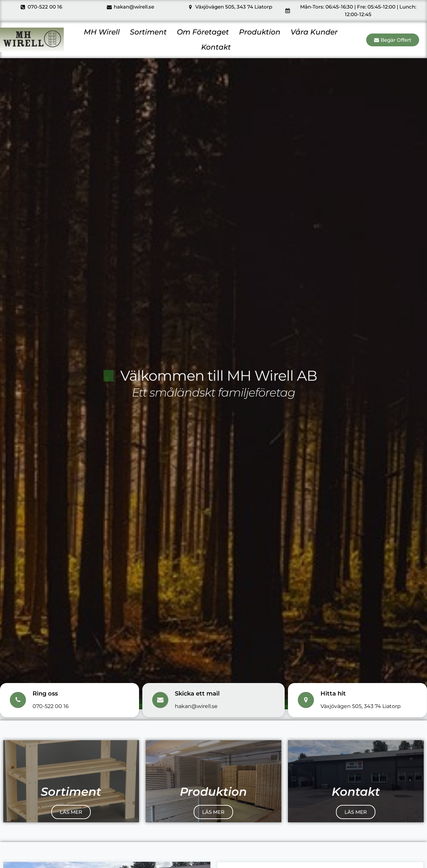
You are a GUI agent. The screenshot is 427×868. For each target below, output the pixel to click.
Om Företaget (203, 32)
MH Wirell (102, 32)
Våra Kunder (314, 32)
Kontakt (216, 47)
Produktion (260, 32)
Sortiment (148, 32)
